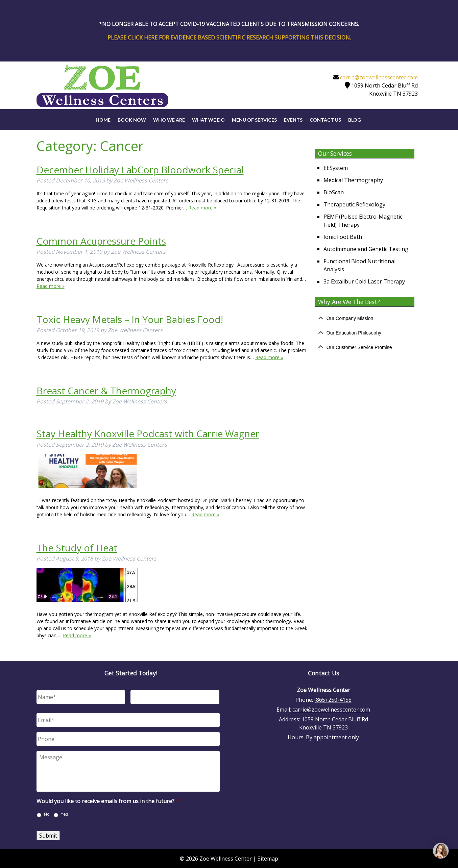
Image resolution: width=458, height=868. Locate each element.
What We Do (208, 120)
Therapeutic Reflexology (354, 204)
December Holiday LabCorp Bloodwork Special (140, 170)
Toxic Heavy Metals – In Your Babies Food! (130, 319)
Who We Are (169, 120)
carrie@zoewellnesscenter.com (379, 77)
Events (293, 120)
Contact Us (325, 120)
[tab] (365, 318)
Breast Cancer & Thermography (106, 391)
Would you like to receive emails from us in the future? (108, 801)
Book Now (132, 120)
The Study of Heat (77, 548)
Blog (355, 120)
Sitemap (268, 859)
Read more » (202, 208)
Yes (65, 814)
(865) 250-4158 (333, 700)
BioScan (334, 192)
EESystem (336, 168)
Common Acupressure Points (101, 241)
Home (103, 120)
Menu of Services (254, 120)
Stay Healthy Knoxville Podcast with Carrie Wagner (148, 433)
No (47, 814)
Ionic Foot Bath (343, 237)
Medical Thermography (353, 180)
